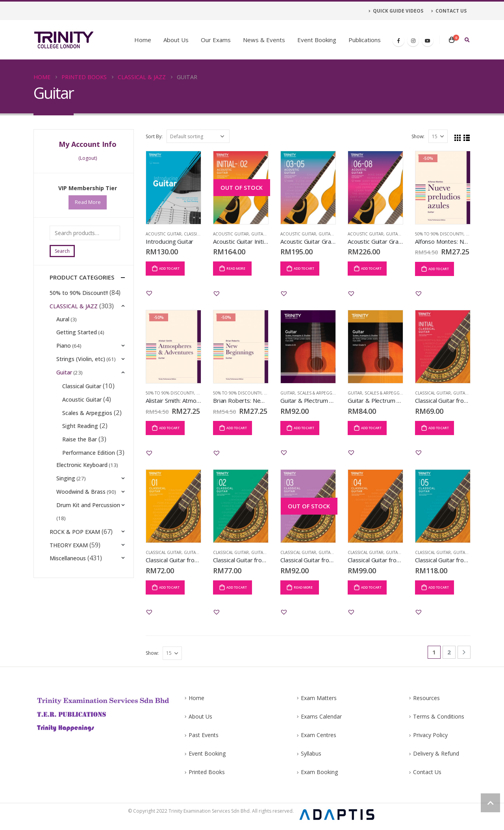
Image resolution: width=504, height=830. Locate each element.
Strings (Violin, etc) (81, 363)
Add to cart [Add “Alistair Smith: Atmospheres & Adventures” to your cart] (169, 428)
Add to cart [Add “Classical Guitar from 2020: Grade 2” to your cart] (237, 587)
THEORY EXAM (69, 570)
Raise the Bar (81, 446)
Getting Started (77, 335)
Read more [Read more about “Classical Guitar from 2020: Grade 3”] (303, 587)
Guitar (258, 234)
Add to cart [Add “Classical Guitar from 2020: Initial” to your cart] (439, 428)
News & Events (264, 40)
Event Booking (317, 40)
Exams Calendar (321, 718)
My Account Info (88, 144)
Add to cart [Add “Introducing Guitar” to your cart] (169, 268)
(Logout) (88, 158)
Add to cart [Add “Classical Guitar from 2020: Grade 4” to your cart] (371, 587)
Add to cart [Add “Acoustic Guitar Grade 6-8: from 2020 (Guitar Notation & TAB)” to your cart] (371, 268)
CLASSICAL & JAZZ (74, 308)
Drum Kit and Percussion (89, 528)
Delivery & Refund (436, 756)
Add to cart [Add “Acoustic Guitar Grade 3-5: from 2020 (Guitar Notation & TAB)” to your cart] (304, 268)
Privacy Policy (430, 736)
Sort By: (154, 136)
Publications (365, 40)
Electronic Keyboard (82, 487)
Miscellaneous (68, 583)
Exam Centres (319, 736)
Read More (88, 202)
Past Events (204, 736)
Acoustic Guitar (164, 234)
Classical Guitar (433, 393)
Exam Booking (319, 775)
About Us (176, 40)
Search (62, 251)
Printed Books (207, 775)
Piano (64, 349)
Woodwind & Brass (81, 514)
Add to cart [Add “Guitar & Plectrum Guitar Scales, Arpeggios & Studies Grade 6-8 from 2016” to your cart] (304, 428)
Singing (66, 501)
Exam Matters (319, 698)
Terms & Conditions (439, 718)
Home (143, 40)
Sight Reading (82, 432)
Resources (426, 698)
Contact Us (427, 775)
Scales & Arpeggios (318, 393)
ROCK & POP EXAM (75, 556)
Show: (418, 136)
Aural (63, 321)
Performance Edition (90, 459)
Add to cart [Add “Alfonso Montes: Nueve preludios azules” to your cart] (439, 269)
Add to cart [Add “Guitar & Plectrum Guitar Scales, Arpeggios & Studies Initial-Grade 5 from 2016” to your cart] (371, 428)
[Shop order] (198, 136)
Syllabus (311, 756)
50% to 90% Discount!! (439, 234)
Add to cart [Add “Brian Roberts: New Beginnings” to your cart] (237, 428)
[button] (149, 293)
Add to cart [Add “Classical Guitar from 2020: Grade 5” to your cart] (439, 587)
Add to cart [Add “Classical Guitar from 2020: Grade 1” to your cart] (169, 587)
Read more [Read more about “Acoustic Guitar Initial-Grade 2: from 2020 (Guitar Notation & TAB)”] (236, 268)
